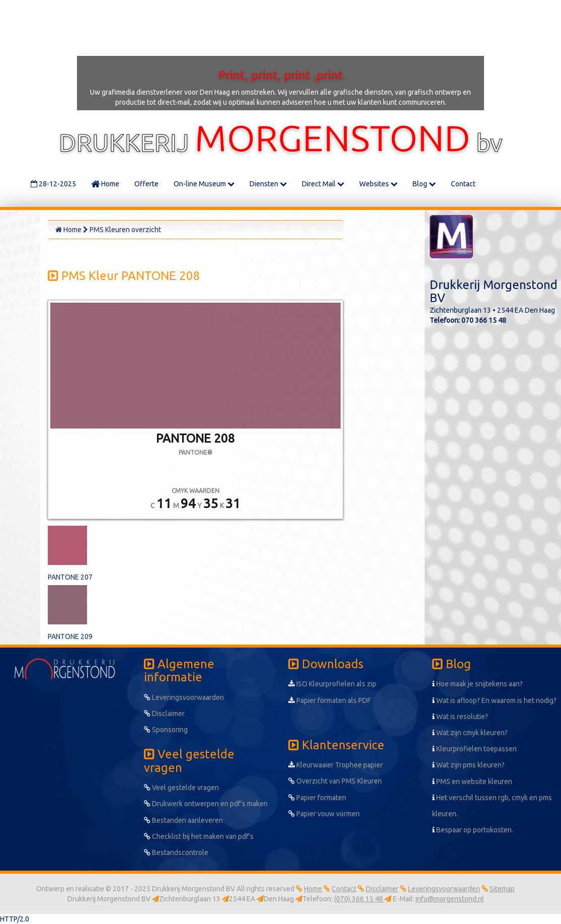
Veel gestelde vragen (181, 788)
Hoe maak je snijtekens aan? (477, 684)
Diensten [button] (268, 184)
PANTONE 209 (70, 636)
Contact (463, 184)
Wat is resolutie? (460, 717)
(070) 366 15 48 (359, 899)
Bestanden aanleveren (183, 820)
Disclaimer (164, 714)
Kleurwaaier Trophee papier (336, 765)
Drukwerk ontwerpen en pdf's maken (206, 804)
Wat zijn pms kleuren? (468, 765)
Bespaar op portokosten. (473, 830)
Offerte (146, 184)
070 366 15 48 (484, 320)
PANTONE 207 (70, 577)
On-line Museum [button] (204, 184)
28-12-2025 (53, 184)
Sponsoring (166, 730)
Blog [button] (424, 184)
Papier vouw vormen (324, 814)
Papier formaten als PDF (330, 700)
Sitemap (502, 889)
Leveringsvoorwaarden (184, 697)
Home (105, 184)
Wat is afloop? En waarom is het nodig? (494, 700)
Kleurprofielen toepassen (474, 749)
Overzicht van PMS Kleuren (335, 781)
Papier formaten (317, 798)
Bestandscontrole (176, 852)
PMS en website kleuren (472, 781)
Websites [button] (378, 184)
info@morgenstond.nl (450, 899)
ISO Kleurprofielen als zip (332, 684)
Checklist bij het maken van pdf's (199, 836)
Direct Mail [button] (323, 184)
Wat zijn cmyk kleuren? (470, 733)
